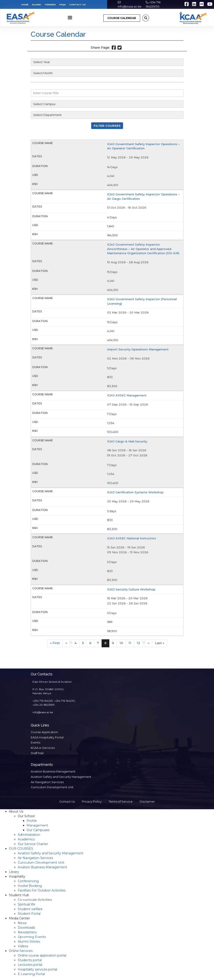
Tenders (50, 5)
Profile (32, 821)
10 (123, 643)
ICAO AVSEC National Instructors (132, 538)
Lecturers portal (30, 965)
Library (14, 872)
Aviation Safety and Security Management (61, 777)
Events (36, 743)
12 (140, 643)
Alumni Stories (29, 942)
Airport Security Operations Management (138, 349)
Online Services (21, 951)
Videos (23, 946)
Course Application (44, 732)
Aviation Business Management (53, 772)
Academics (26, 839)
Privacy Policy (92, 802)
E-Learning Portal (31, 974)
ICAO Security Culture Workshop (131, 589)
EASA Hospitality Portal (47, 737)
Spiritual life (26, 904)
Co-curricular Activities (35, 900)
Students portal (30, 960)
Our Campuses (38, 830)
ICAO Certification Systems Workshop (135, 492)
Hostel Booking (30, 886)
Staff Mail (37, 753)
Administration (29, 835)
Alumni (36, 5)
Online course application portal (42, 955)
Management (37, 825)
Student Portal (29, 914)
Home (25, 5)
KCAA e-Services (43, 748)
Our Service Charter (33, 844)
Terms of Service (121, 802)
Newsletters (27, 932)
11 (131, 643)
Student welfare (30, 909)
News (22, 923)
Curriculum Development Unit (52, 787)
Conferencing (28, 881)
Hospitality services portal (37, 969)
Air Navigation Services (47, 782)
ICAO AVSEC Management (127, 395)
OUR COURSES (21, 849)
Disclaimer (147, 802)
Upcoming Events (32, 937)
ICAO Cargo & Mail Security (127, 441)
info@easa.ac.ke (130, 7)
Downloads (26, 928)
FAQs (63, 5)
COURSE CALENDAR (122, 18)
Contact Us (77, 5)
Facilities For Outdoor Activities (42, 890)
